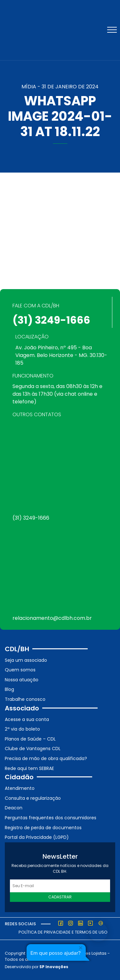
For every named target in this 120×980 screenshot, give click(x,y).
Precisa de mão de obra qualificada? (46, 758)
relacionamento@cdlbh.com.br (52, 618)
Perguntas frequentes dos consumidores (51, 818)
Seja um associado (26, 660)
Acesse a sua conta (27, 719)
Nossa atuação (22, 680)
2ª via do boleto (22, 729)
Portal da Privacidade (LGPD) (37, 837)
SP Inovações (54, 967)
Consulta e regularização (33, 798)
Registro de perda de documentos (43, 828)
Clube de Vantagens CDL (33, 749)
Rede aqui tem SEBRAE (29, 768)
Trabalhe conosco (25, 699)
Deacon (14, 808)
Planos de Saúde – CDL (30, 739)
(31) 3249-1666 (51, 320)
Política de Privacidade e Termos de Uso (63, 932)
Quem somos (20, 670)
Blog (9, 689)
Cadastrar (60, 897)
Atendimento (20, 788)
